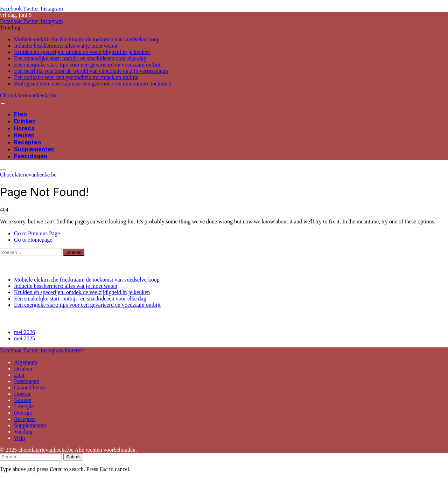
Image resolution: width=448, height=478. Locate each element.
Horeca (24, 128)
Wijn (19, 438)
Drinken (25, 121)
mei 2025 (24, 338)
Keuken (24, 135)
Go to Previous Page (37, 233)
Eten (20, 114)
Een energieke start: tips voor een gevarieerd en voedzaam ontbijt (87, 65)
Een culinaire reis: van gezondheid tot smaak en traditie (76, 77)
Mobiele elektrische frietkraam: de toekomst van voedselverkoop (87, 39)
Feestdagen (31, 156)
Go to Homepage (33, 240)
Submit (73, 457)
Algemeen (26, 362)
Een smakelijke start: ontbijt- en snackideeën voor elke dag (80, 58)
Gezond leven (29, 387)
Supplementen (34, 149)
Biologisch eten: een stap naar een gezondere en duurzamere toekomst (93, 84)
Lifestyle (24, 406)
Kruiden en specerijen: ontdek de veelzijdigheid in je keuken (82, 52)
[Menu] (3, 104)
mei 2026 (24, 332)
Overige (23, 413)
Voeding (23, 432)
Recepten (27, 142)
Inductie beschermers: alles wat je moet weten (66, 46)
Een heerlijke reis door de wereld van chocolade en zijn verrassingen (91, 71)
